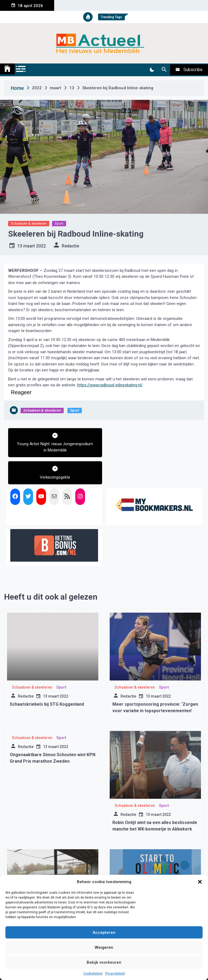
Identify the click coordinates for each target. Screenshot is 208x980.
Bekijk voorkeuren (104, 962)
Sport (59, 223)
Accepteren (104, 933)
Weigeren (104, 947)
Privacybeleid (115, 973)
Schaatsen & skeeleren (29, 223)
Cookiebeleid (93, 973)
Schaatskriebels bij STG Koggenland (47, 677)
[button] (200, 882)
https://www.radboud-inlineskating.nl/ (110, 385)
